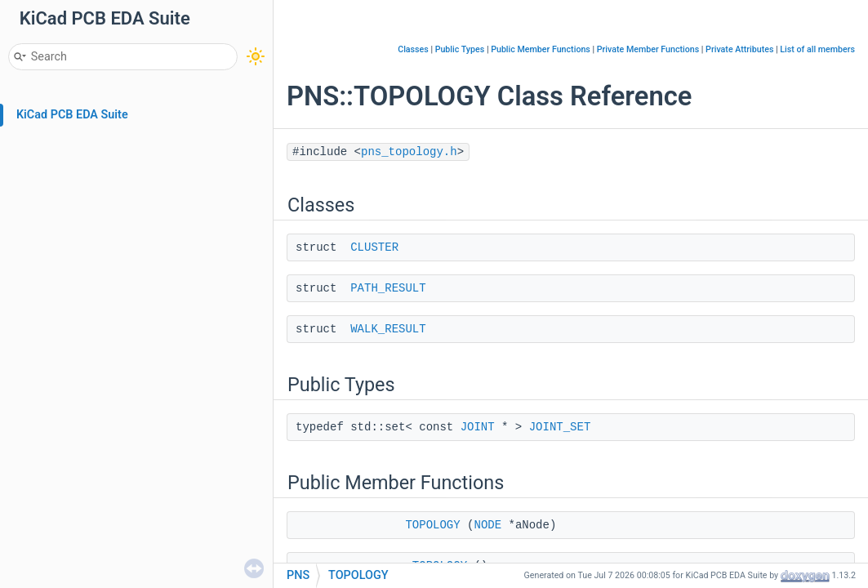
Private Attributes (739, 49)
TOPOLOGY (432, 525)
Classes (413, 49)
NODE (487, 525)
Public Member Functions (541, 49)
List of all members (817, 49)
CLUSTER (374, 247)
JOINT (478, 427)
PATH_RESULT (388, 288)
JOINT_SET (560, 427)
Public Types (460, 49)
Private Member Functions (648, 49)
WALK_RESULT (388, 329)
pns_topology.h (409, 152)
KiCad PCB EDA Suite (72, 115)
